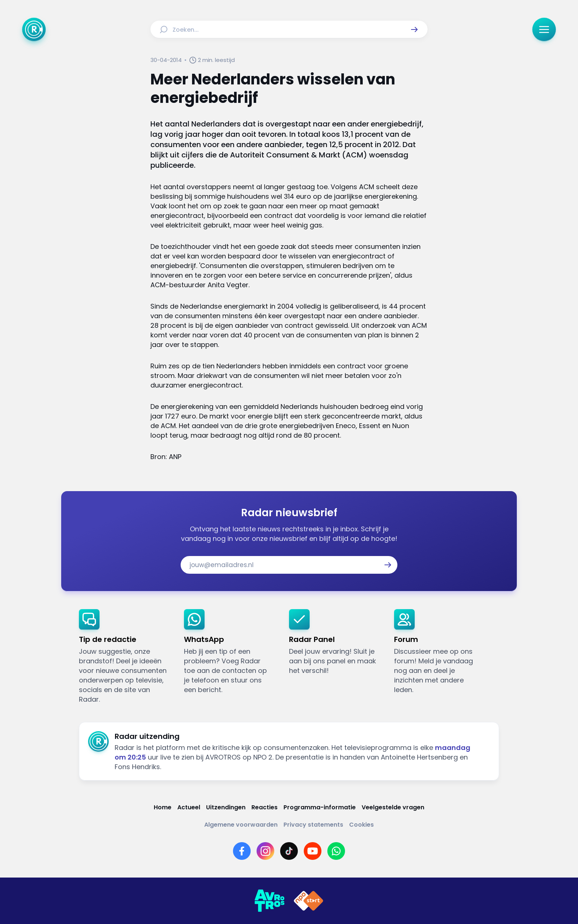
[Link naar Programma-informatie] (320, 807)
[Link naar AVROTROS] (269, 901)
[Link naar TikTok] (289, 851)
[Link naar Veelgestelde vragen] (393, 807)
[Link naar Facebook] (242, 851)
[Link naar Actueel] (189, 807)
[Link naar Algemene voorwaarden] (241, 825)
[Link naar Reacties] (264, 807)
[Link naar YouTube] (313, 851)
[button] (414, 29)
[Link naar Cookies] (361, 825)
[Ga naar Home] (34, 29)
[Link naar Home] (163, 807)
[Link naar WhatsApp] (336, 851)
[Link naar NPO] (309, 901)
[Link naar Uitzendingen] (226, 807)
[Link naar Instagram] (265, 851)
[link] (126, 657)
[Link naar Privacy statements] (313, 825)
